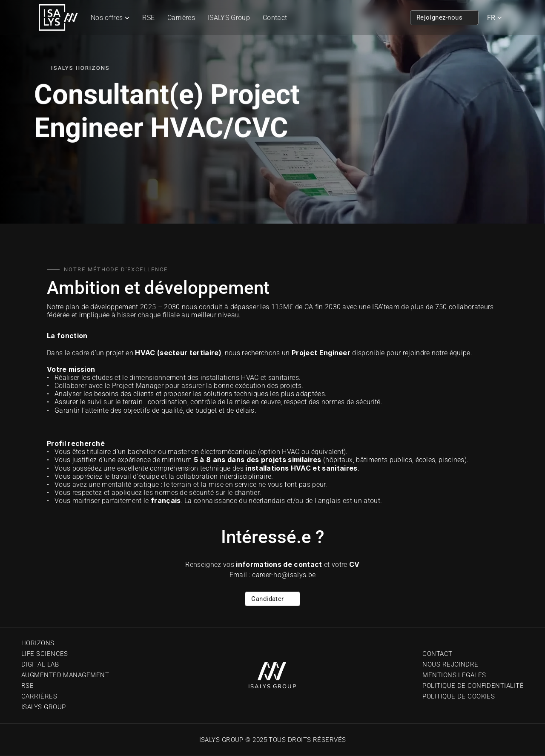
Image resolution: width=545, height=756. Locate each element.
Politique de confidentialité (473, 686)
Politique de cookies (459, 696)
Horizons (38, 643)
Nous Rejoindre (450, 664)
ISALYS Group (229, 18)
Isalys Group (43, 707)
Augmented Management (65, 675)
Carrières (181, 18)
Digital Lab (40, 664)
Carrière (37, 696)
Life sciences (45, 654)
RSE (148, 18)
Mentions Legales (454, 675)
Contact (275, 18)
